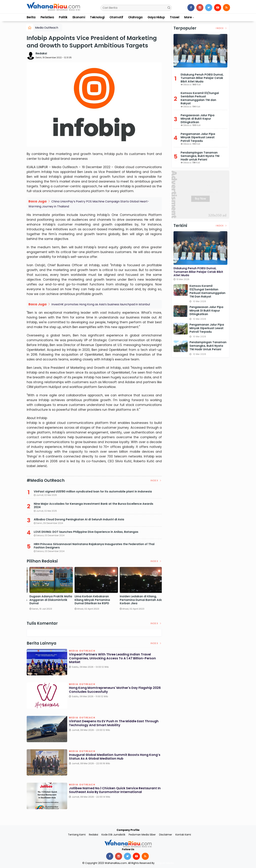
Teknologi (97, 17)
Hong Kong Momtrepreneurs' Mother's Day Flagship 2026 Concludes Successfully (111, 689)
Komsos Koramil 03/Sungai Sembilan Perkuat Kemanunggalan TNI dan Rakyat (200, 98)
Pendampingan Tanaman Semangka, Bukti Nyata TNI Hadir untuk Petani (200, 156)
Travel (174, 17)
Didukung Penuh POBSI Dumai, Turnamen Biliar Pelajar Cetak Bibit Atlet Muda (202, 78)
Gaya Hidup (156, 17)
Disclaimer (166, 834)
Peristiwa (47, 17)
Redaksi (41, 53)
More (188, 17)
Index (156, 480)
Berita (31, 17)
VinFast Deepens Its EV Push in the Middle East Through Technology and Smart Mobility (114, 723)
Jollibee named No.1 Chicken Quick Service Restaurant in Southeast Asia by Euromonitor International (115, 790)
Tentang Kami (77, 834)
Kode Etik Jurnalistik (113, 834)
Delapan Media (164, 863)
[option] (49, 591)
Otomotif (116, 17)
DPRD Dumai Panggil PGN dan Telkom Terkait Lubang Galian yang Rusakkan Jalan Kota (94, 600)
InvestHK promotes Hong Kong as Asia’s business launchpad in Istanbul (101, 304)
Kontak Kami (183, 834)
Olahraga (135, 17)
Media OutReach (47, 28)
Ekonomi (79, 17)
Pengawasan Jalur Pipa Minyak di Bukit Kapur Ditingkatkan (198, 119)
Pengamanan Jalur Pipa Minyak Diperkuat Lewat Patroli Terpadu (198, 137)
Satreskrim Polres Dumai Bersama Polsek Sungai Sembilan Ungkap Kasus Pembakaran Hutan (45, 601)
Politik (63, 17)
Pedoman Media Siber (142, 834)
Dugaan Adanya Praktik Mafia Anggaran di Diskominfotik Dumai (139, 600)
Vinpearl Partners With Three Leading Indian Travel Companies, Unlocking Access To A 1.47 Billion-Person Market (113, 658)
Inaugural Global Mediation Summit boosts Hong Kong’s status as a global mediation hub (110, 756)
